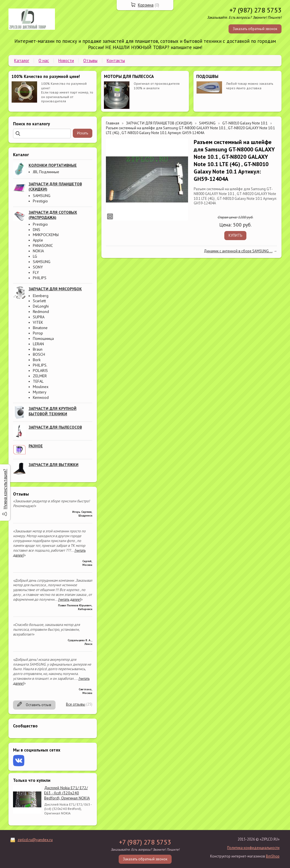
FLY (36, 272)
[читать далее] (69, 599)
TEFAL (38, 381)
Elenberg (41, 296)
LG (35, 256)
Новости (66, 61)
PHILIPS (40, 278)
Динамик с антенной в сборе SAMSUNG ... (238, 251)
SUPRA (39, 317)
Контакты (116, 61)
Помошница (43, 338)
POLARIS (40, 371)
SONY (38, 267)
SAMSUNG (42, 196)
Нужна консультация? (5, 489)
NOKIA (38, 251)
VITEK (38, 322)
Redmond (41, 312)
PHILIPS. (40, 365)
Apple (38, 240)
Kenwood (41, 397)
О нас (44, 61)
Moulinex (41, 387)
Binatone (40, 328)
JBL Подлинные (46, 172)
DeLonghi (41, 306)
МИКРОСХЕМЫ (46, 235)
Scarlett (39, 301)
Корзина (146, 5)
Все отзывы (76, 704)
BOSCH (39, 354)
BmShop (273, 856)
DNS (37, 230)
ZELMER (40, 376)
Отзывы (90, 61)
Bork (37, 360)
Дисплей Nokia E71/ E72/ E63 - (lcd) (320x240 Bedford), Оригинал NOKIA (67, 793)
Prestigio (40, 201)
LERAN (38, 344)
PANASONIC (43, 245)
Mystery (40, 392)
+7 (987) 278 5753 (255, 10)
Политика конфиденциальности (253, 848)
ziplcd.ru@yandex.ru (35, 840)
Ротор (38, 333)
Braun (38, 349)
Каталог (22, 61)
